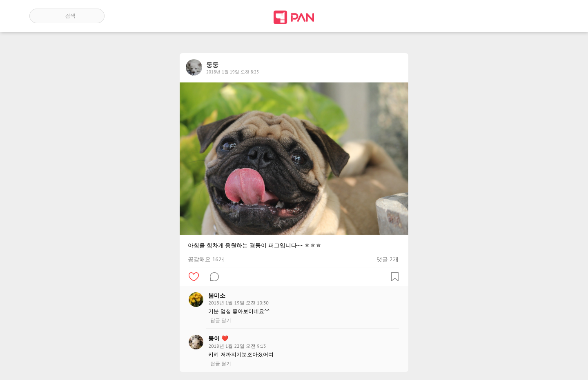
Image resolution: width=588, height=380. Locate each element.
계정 (547, 16)
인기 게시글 (524, 16)
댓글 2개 (387, 259)
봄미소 (217, 296)
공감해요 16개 (206, 259)
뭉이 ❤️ (218, 338)
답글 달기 (221, 320)
